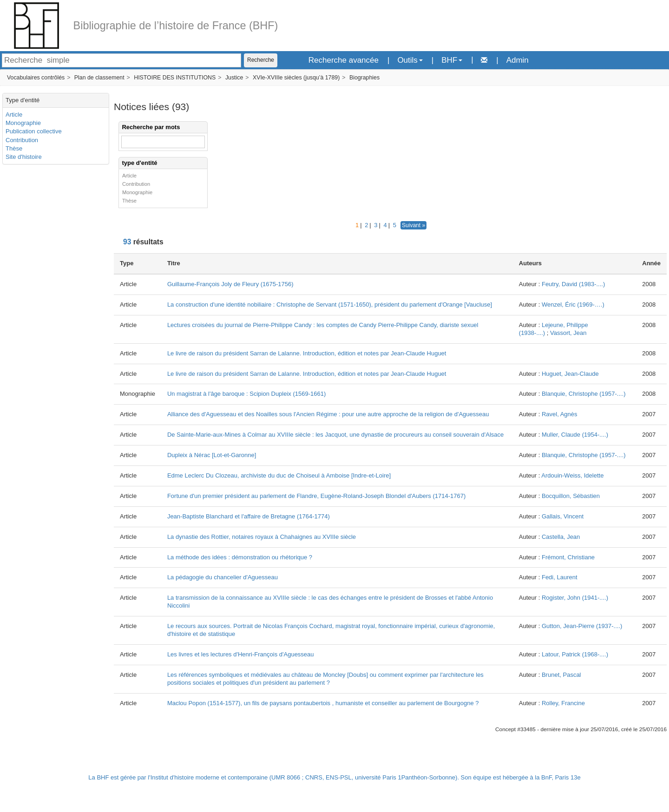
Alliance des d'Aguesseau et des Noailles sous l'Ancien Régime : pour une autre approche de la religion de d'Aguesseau (328, 414)
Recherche (261, 60)
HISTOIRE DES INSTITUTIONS (175, 78)
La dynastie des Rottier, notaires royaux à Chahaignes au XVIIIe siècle (262, 537)
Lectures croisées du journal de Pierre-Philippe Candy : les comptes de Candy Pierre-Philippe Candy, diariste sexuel (323, 325)
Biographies (364, 78)
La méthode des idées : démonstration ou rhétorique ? (240, 557)
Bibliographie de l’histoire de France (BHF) (176, 26)
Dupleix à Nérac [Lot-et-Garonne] (212, 455)
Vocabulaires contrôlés (36, 78)
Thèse (14, 148)
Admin (518, 60)
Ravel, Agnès (560, 414)
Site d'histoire (24, 157)
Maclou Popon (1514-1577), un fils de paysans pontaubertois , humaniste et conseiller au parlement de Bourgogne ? (323, 703)
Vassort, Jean (568, 333)
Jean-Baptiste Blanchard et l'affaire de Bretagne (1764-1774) (249, 516)
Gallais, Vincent (563, 516)
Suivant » (413, 225)
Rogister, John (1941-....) (575, 598)
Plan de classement (99, 78)
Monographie (23, 123)
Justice (234, 78)
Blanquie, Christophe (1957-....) (584, 394)
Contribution (22, 140)
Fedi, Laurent (560, 577)
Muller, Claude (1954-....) (575, 435)
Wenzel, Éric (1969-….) (573, 304)
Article (14, 115)
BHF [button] (452, 60)
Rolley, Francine (563, 703)
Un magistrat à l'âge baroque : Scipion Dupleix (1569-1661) (246, 394)
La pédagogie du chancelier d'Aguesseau (223, 577)
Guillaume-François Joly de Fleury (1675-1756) (230, 284)
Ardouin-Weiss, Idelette (572, 475)
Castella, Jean (561, 537)
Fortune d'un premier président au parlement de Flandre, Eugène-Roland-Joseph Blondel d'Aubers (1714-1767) (316, 496)
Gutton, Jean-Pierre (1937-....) (582, 626)
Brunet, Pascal (561, 675)
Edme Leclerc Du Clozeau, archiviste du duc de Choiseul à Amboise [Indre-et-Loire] (279, 475)
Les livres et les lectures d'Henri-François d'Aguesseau (241, 654)
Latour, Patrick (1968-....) (575, 654)
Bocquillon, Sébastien (571, 496)
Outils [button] (410, 60)
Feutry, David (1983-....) (573, 284)
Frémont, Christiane (568, 557)
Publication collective (34, 131)
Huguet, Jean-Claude (570, 374)
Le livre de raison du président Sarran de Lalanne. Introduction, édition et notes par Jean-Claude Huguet (307, 353)
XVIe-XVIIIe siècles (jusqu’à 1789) (296, 78)
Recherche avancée (344, 60)
